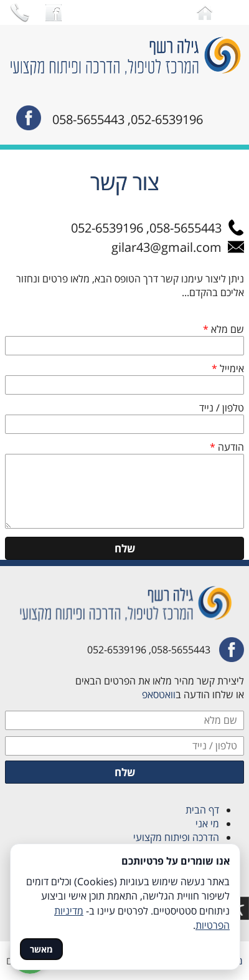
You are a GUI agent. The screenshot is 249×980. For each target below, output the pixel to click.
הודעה (227, 447)
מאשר (41, 949)
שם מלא (223, 329)
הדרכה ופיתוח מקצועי (174, 837)
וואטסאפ (159, 694)
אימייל (228, 368)
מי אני (207, 824)
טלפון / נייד (222, 408)
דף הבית (202, 810)
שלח (125, 548)
